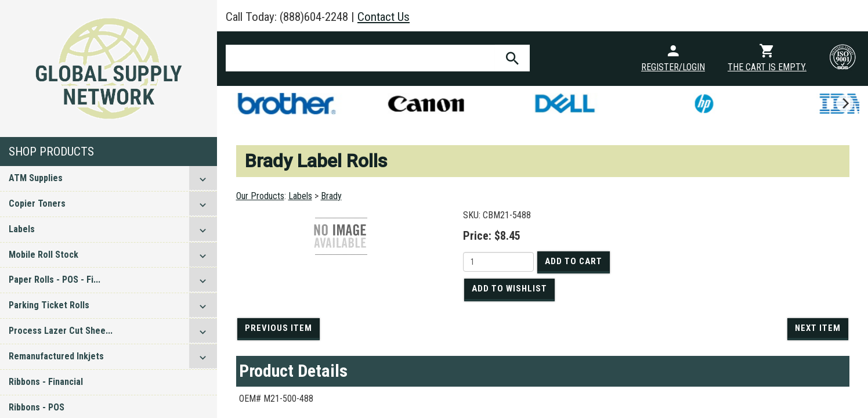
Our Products (260, 196)
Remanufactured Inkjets (56, 356)
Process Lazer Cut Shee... (61, 331)
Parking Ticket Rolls (49, 305)
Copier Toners (37, 203)
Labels (22, 229)
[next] (845, 103)
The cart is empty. (767, 67)
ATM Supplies (36, 178)
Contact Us (384, 17)
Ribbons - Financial (46, 382)
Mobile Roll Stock (44, 255)
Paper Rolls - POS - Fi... (55, 280)
